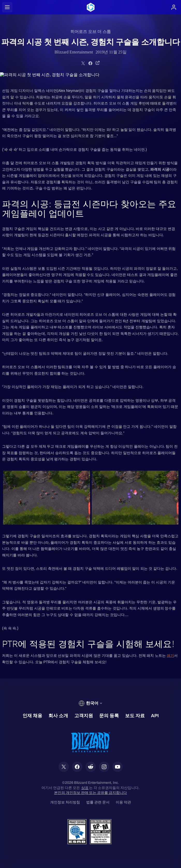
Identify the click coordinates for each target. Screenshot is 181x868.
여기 (170, 656)
